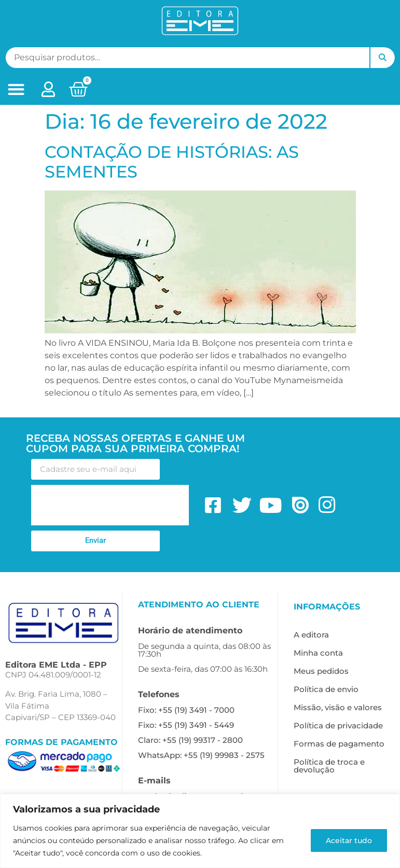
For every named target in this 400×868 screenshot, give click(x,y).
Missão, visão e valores (338, 707)
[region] (200, 831)
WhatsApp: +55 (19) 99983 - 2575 (201, 755)
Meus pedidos (321, 671)
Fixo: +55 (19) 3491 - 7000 (186, 710)
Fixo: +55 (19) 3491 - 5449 (186, 725)
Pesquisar (382, 58)
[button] (16, 90)
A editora (311, 635)
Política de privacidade (338, 725)
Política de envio (326, 689)
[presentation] (110, 505)
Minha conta (318, 653)
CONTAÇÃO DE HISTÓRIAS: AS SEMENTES (172, 162)
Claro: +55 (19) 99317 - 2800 (190, 740)
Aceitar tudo (349, 840)
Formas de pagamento (339, 744)
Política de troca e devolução (329, 766)
